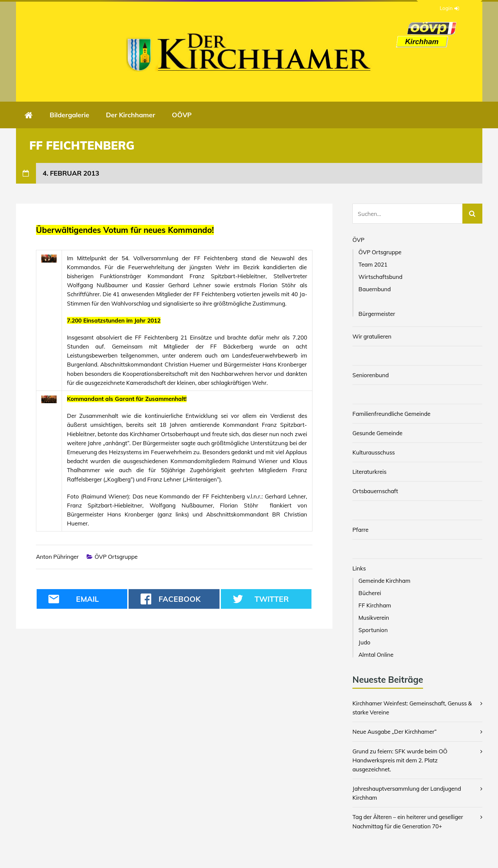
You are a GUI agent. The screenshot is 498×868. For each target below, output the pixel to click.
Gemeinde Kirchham (384, 581)
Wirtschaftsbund (380, 277)
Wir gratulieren (372, 336)
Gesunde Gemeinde (377, 433)
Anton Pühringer (57, 557)
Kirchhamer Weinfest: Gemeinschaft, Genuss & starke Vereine (412, 708)
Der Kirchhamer (131, 115)
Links (359, 568)
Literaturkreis (369, 472)
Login (449, 8)
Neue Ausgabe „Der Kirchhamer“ (395, 732)
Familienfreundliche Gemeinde (391, 414)
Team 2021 (373, 264)
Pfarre (360, 530)
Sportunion (373, 630)
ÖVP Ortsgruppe (116, 557)
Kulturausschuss (374, 452)
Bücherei (370, 593)
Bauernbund (375, 289)
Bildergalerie (69, 115)
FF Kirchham (375, 605)
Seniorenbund (371, 375)
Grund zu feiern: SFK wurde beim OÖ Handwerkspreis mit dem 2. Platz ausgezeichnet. (400, 760)
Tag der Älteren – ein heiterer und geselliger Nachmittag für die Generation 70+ (408, 821)
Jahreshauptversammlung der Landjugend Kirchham (407, 793)
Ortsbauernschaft (375, 491)
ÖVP (358, 240)
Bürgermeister (377, 314)
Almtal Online (376, 655)
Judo (364, 642)
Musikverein (374, 618)
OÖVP (182, 115)
